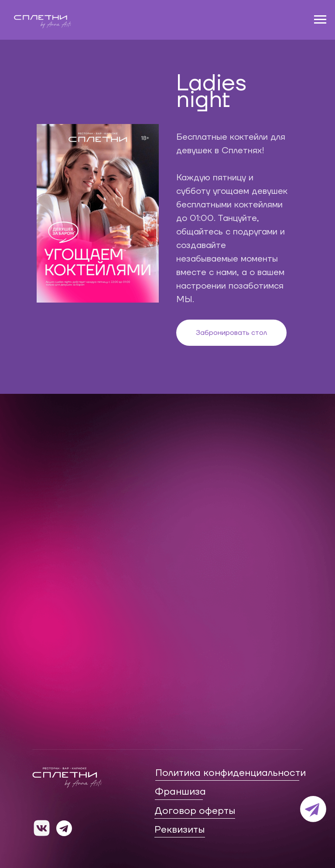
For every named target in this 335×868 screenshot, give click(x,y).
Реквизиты (179, 830)
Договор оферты (195, 811)
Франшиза (180, 792)
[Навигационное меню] (320, 20)
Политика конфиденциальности (231, 773)
